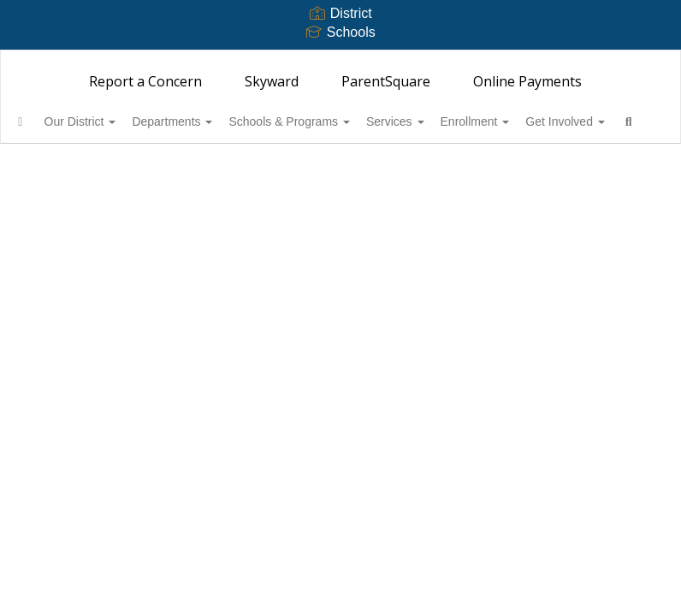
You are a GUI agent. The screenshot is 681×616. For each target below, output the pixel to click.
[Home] (47, 121)
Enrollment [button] (549, 121)
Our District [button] (116, 121)
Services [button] (459, 121)
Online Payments (527, 81)
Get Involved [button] (79, 164)
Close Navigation (230, 171)
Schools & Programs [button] (344, 121)
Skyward (272, 81)
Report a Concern (145, 81)
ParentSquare (386, 81)
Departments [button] (217, 121)
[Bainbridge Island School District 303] (340, 61)
